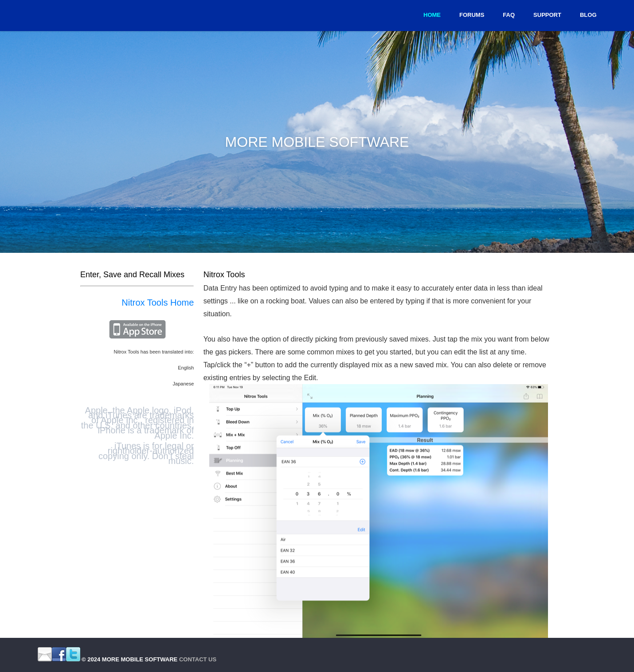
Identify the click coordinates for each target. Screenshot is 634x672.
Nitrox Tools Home (158, 303)
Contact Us (198, 659)
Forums (472, 15)
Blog (588, 15)
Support (547, 15)
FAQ (509, 15)
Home (432, 15)
